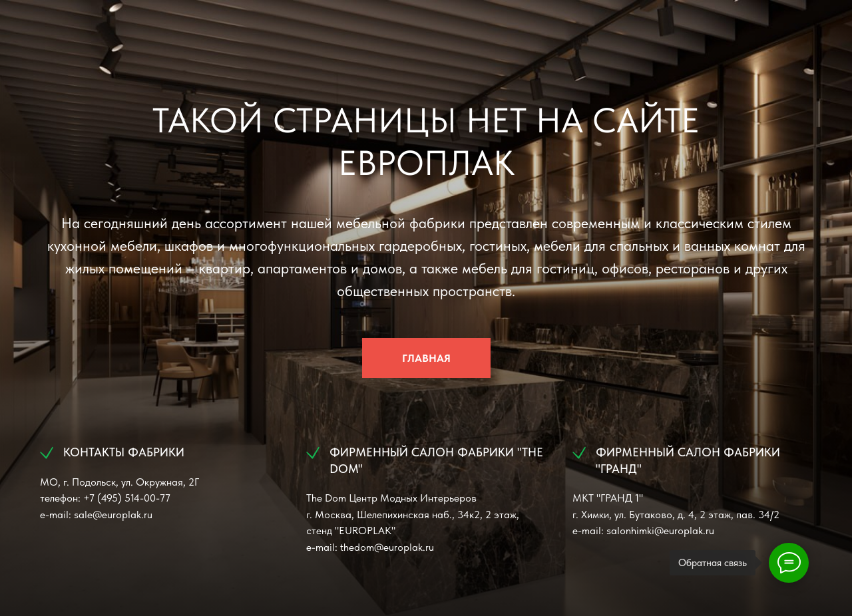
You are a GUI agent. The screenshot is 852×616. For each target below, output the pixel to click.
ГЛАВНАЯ (426, 358)
